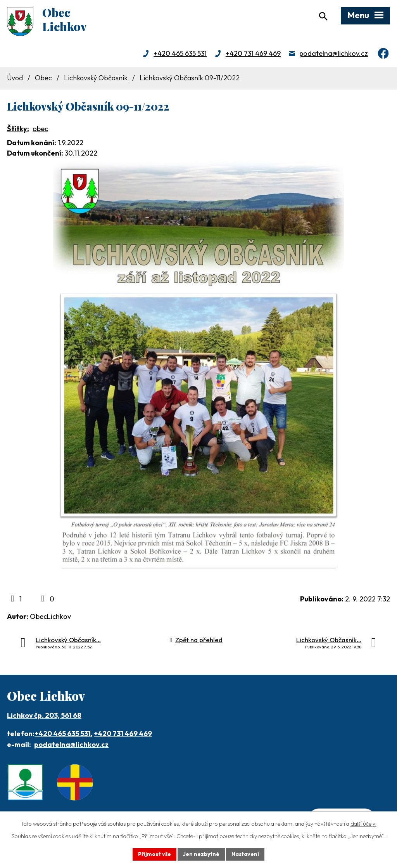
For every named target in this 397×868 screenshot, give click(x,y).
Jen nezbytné (201, 854)
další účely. (363, 824)
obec (40, 129)
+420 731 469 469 (253, 53)
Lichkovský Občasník (96, 78)
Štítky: (18, 129)
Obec (43, 78)
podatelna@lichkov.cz (334, 53)
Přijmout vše (154, 854)
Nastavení (245, 854)
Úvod (15, 78)
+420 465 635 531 (180, 53)
